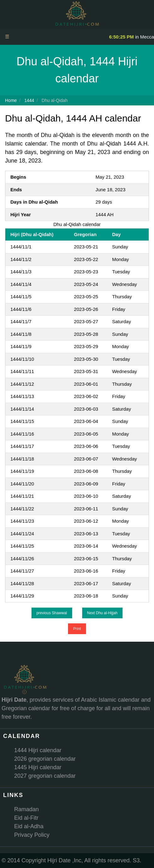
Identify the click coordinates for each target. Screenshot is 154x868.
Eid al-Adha (29, 826)
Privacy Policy (32, 835)
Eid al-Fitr (26, 818)
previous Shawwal (52, 613)
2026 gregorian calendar (45, 759)
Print (77, 629)
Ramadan (26, 809)
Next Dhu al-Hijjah (103, 613)
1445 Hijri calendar (38, 767)
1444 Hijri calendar (38, 750)
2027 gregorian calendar (45, 776)
